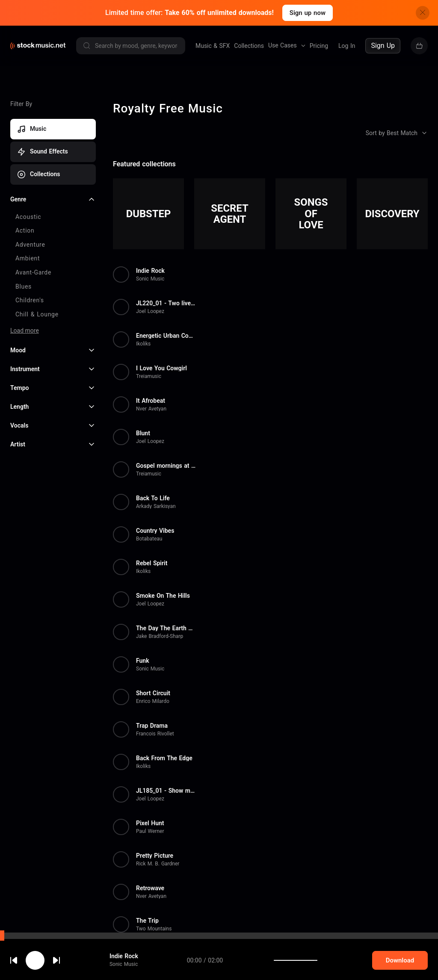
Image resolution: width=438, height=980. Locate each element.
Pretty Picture (155, 856)
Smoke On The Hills (163, 596)
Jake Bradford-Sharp (160, 636)
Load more (25, 331)
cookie (57, 957)
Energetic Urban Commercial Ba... (166, 336)
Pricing (319, 46)
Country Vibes (155, 531)
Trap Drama (152, 726)
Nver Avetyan (151, 409)
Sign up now (308, 13)
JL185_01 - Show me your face (166, 791)
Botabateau (149, 539)
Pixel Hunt (150, 823)
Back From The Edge (164, 758)
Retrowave (150, 888)
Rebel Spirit (152, 563)
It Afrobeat (151, 401)
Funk (143, 661)
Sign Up (383, 46)
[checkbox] (53, 217)
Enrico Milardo (153, 701)
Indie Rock (150, 271)
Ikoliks (143, 344)
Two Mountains (154, 929)
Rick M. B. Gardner (158, 864)
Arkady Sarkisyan (156, 506)
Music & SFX (213, 46)
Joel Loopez (150, 311)
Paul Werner (150, 831)
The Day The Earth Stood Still (166, 628)
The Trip (147, 921)
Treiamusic (149, 376)
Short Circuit (153, 693)
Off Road (148, 953)
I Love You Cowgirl (161, 368)
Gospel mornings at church (166, 466)
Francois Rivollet (155, 734)
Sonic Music (150, 279)
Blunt (143, 433)
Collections (249, 46)
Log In (347, 46)
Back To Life (153, 498)
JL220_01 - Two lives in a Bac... (166, 303)
